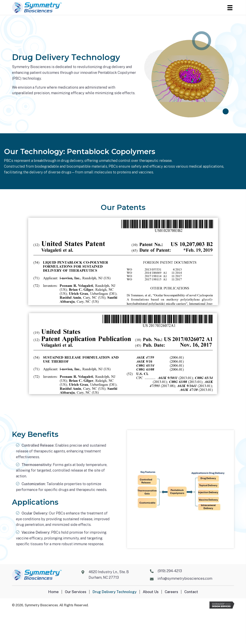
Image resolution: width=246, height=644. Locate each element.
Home (53, 592)
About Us (151, 592)
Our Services (76, 592)
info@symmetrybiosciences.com (185, 578)
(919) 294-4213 (170, 571)
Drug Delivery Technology (115, 592)
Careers (171, 592)
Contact (191, 592)
